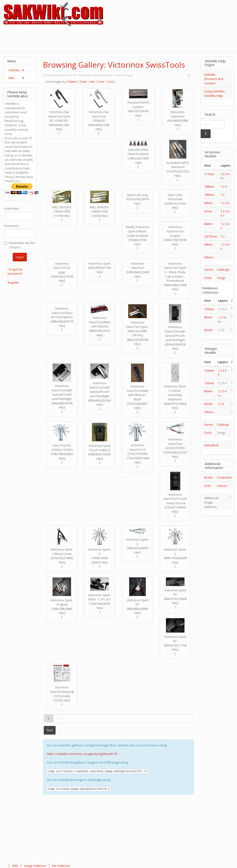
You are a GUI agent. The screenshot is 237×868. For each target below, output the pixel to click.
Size (111, 82)
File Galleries (58, 866)
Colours (222, 486)
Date (83, 82)
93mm (208, 203)
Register (13, 282)
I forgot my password (15, 271)
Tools (208, 278)
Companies (225, 477)
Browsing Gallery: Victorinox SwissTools (114, 65)
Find (50, 730)
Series (209, 269)
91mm (208, 211)
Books (209, 477)
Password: (12, 226)
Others (209, 257)
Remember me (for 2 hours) (20, 245)
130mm (209, 309)
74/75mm (210, 236)
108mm (209, 187)
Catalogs (223, 269)
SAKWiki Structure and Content (214, 79)
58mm (208, 244)
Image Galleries (33, 866)
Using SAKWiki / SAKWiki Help (215, 93)
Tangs (221, 278)
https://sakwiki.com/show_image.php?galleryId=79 (82, 754)
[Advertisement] (153, 40)
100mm (209, 195)
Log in (20, 257)
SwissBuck (212, 445)
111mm (209, 174)
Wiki (13, 866)
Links (208, 486)
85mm (208, 317)
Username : (12, 208)
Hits (92, 82)
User (101, 82)
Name (73, 82)
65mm (208, 330)
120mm (209, 383)
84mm (208, 224)
